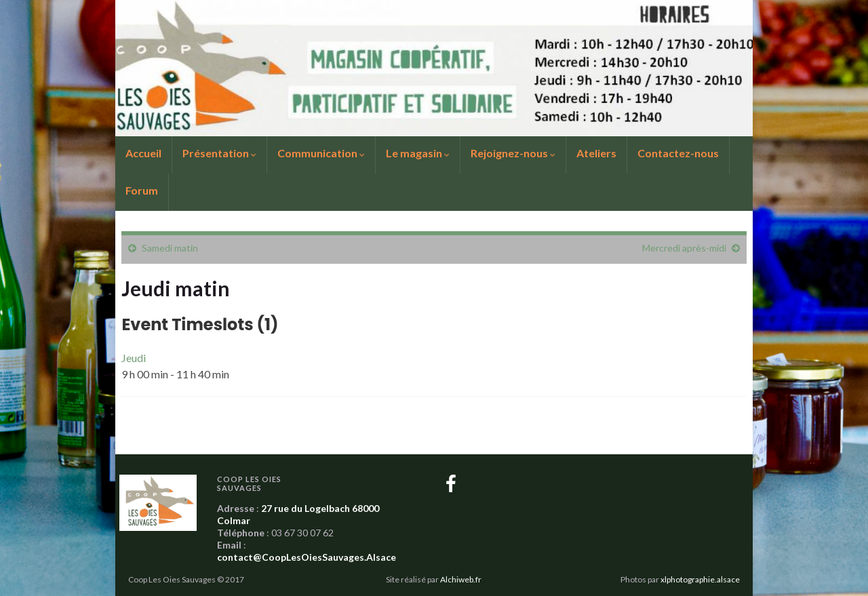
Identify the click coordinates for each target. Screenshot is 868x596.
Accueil (143, 153)
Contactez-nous (678, 153)
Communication (321, 153)
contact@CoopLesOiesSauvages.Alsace (307, 557)
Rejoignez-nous (513, 153)
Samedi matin (170, 248)
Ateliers (596, 153)
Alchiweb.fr (461, 579)
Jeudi (134, 358)
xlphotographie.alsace (700, 579)
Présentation (219, 153)
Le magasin (418, 153)
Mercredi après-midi (684, 248)
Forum (142, 190)
